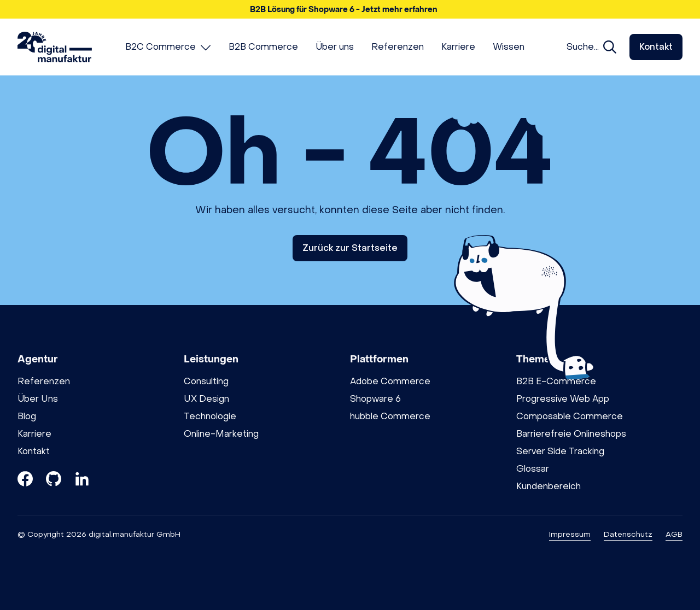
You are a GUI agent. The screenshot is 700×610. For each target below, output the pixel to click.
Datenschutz (628, 534)
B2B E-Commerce (556, 381)
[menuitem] (168, 47)
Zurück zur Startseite (350, 248)
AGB (674, 534)
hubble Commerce (390, 416)
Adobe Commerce (390, 381)
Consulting (206, 381)
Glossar (533, 469)
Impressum (570, 534)
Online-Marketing (221, 434)
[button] (350, 9)
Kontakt (656, 47)
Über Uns (38, 399)
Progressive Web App (563, 399)
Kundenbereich (549, 486)
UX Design (206, 399)
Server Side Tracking (560, 451)
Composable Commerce (570, 416)
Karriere (34, 434)
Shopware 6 (375, 399)
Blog (27, 416)
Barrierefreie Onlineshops (571, 434)
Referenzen (44, 381)
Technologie (210, 416)
